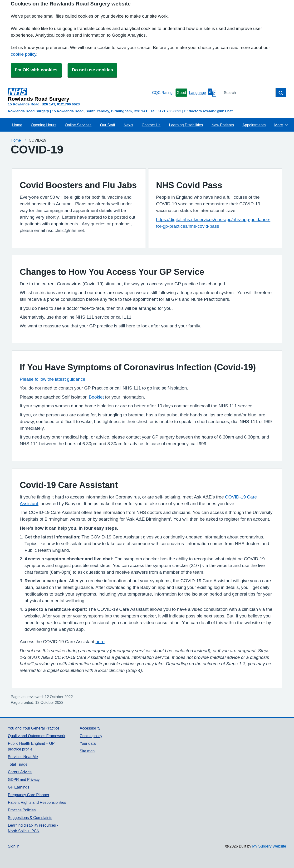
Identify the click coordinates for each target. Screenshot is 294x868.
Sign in (14, 846)
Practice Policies (22, 810)
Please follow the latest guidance (53, 379)
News (128, 125)
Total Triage (18, 764)
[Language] (203, 93)
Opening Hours (44, 125)
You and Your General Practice (34, 728)
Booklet (96, 397)
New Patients (223, 125)
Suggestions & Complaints (30, 818)
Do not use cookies (92, 70)
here (100, 642)
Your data (88, 743)
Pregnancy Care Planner (29, 795)
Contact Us (151, 125)
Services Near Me (23, 757)
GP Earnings (19, 787)
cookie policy (23, 54)
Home (17, 125)
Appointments (254, 125)
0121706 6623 (68, 104)
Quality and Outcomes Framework (37, 736)
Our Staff (107, 125)
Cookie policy (91, 736)
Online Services (78, 125)
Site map (87, 751)
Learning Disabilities (186, 125)
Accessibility (90, 728)
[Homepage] (79, 95)
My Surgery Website (269, 846)
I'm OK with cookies (36, 70)
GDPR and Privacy (24, 779)
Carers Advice (20, 772)
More (281, 125)
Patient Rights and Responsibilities (37, 802)
